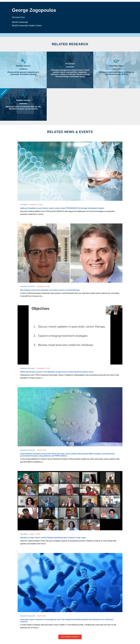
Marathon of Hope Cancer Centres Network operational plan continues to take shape (56, 538)
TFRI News (24, 205)
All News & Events (70, 638)
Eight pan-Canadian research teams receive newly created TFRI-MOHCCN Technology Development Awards (66, 208)
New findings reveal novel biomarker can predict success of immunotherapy (53, 290)
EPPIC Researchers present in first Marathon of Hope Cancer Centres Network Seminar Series (60, 372)
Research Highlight (28, 287)
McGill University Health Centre (28, 26)
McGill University (21, 22)
